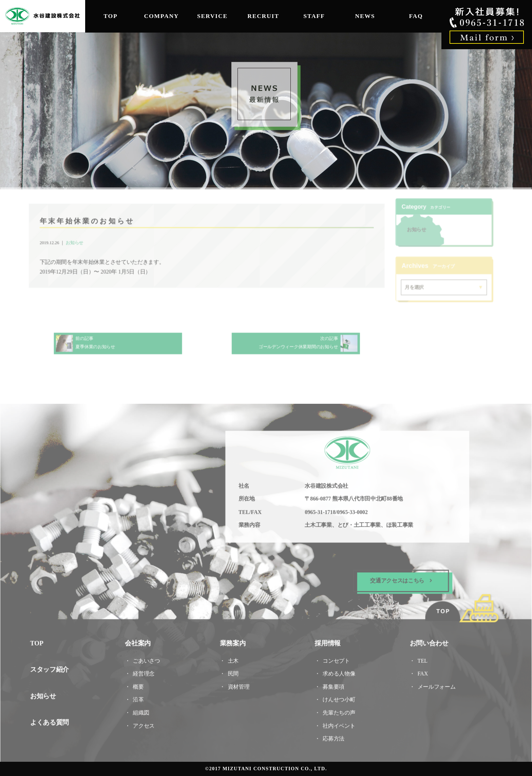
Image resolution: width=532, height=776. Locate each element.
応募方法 (333, 736)
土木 (234, 659)
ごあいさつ (148, 659)
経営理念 (145, 672)
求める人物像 (338, 672)
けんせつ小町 (338, 698)
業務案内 (233, 642)
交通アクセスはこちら (399, 581)
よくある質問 (53, 721)
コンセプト (335, 659)
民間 (234, 672)
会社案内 (140, 642)
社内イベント (338, 724)
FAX (420, 672)
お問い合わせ (426, 642)
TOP (110, 16)
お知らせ (77, 243)
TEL (423, 659)
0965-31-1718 (319, 513)
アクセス (145, 724)
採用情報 (327, 642)
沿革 (140, 698)
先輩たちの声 (338, 711)
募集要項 (333, 685)
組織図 (143, 711)
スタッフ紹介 (53, 668)
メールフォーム (434, 685)
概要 (140, 685)
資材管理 (239, 685)
